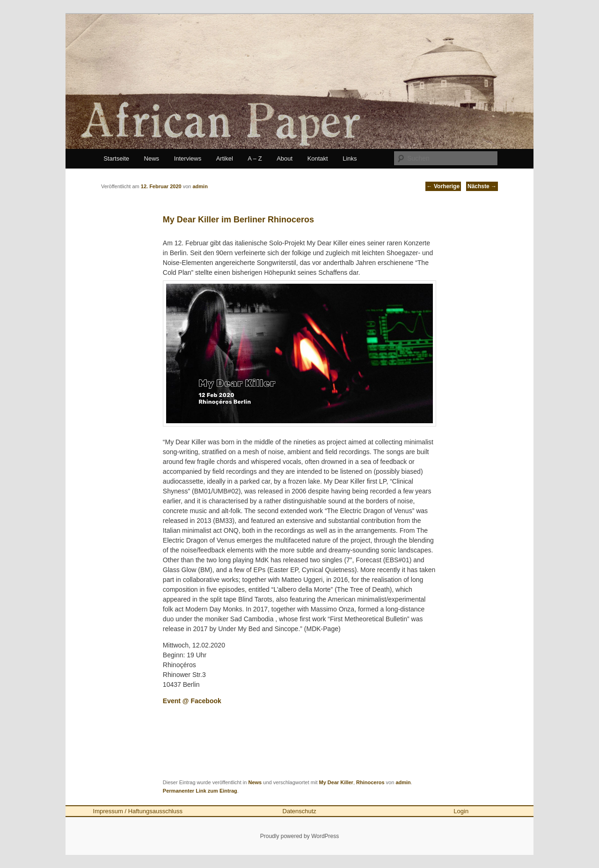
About (285, 158)
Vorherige (443, 186)
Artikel (225, 158)
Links (350, 158)
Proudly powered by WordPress (300, 836)
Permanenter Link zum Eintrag (200, 791)
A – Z (255, 158)
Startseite (116, 158)
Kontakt (318, 158)
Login (461, 811)
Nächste (482, 186)
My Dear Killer (336, 782)
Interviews (188, 158)
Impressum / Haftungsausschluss (138, 811)
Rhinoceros (370, 782)
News (152, 158)
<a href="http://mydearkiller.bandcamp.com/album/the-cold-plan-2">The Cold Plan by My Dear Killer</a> (299, 741)
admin (403, 782)
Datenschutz (299, 811)
